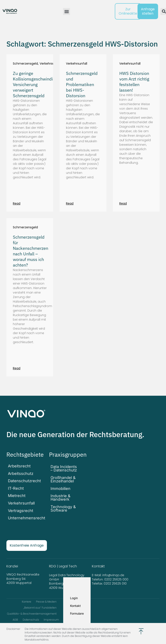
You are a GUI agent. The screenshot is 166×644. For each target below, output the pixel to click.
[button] (67, 11)
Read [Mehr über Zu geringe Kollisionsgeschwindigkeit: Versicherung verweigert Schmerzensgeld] (17, 203)
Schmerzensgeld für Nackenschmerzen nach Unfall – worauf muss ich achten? (31, 251)
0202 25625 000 (116, 572)
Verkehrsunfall (50, 64)
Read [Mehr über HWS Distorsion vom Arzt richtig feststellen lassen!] (123, 203)
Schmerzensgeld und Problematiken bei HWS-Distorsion (82, 84)
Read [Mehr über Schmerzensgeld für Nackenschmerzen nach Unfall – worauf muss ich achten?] (17, 368)
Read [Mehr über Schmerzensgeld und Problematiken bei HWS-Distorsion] (70, 203)
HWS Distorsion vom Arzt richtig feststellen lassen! (134, 82)
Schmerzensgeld (25, 64)
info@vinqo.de (114, 567)
